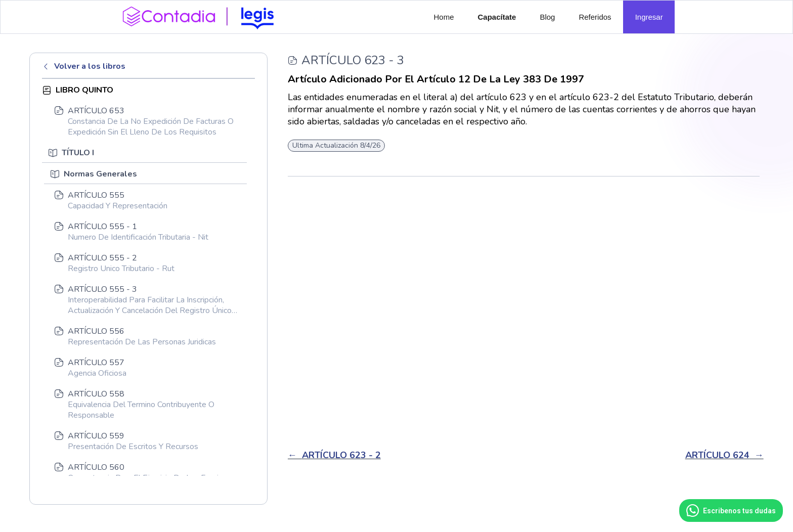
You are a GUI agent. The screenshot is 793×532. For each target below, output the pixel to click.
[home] (202, 16)
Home (444, 17)
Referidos (595, 17)
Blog (547, 17)
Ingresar (649, 17)
